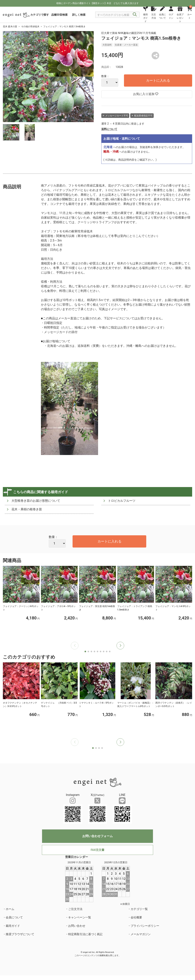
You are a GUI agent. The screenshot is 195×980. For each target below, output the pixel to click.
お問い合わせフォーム (97, 836)
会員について (14, 917)
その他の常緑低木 (30, 27)
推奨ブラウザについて (20, 934)
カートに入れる (158, 80)
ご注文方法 (75, 909)
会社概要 (136, 917)
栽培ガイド (13, 926)
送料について (109, 129)
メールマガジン (141, 934)
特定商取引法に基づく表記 (85, 934)
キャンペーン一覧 (80, 917)
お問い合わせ (77, 926)
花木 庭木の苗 (10, 27)
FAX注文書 (97, 850)
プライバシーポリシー (145, 926)
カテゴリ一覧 (139, 909)
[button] (120, 646)
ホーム (10, 909)
